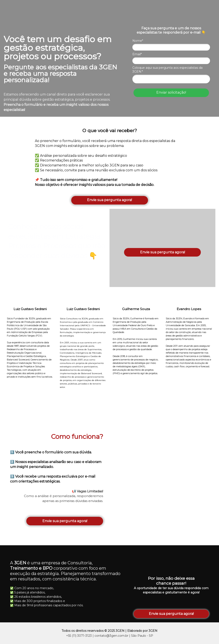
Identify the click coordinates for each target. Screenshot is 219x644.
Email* (137, 54)
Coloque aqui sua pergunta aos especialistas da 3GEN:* (167, 70)
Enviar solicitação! (171, 92)
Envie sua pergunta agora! (109, 200)
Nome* (138, 41)
